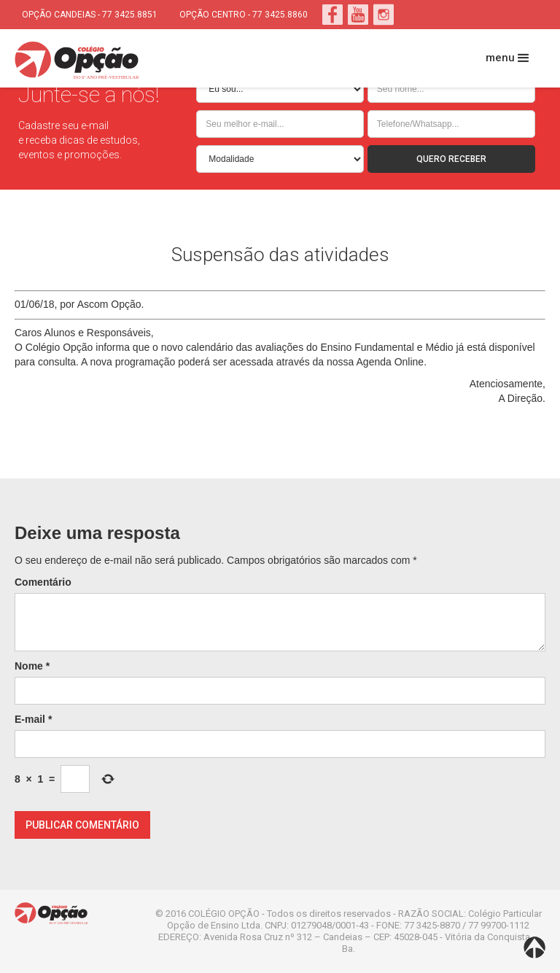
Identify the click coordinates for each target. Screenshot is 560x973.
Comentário (43, 582)
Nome (32, 666)
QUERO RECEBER (451, 159)
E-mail (33, 719)
